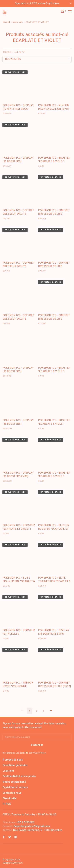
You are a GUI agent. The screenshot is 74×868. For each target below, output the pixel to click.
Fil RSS (7, 804)
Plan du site (9, 799)
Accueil (6, 22)
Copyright (8, 771)
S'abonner (37, 745)
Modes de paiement (14, 782)
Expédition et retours (15, 788)
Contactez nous (12, 793)
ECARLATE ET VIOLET (37, 22)
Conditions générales (15, 765)
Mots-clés (18, 22)
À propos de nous (13, 760)
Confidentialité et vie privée (19, 777)
